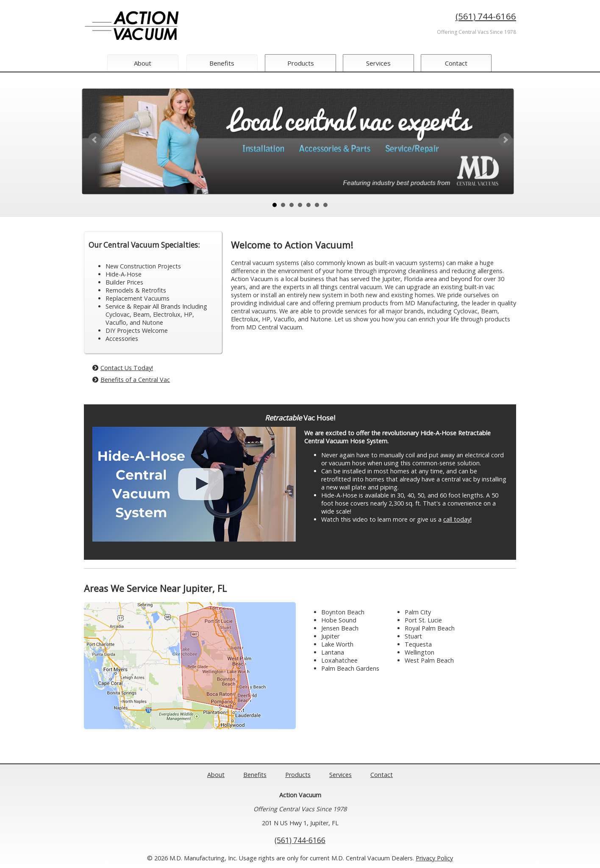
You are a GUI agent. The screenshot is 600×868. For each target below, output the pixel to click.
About (143, 63)
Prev (95, 140)
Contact (460, 63)
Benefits (222, 63)
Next (505, 140)
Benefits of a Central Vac (131, 380)
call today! (457, 519)
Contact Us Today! (123, 368)
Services (381, 63)
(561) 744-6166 (486, 16)
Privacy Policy (434, 858)
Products (301, 63)
